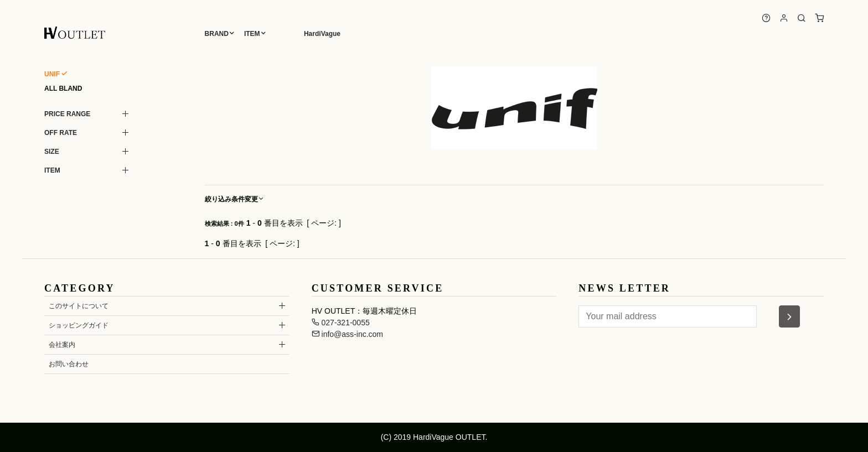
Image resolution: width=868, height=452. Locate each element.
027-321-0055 (341, 323)
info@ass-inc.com (347, 334)
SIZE (52, 152)
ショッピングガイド (79, 325)
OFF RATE (61, 133)
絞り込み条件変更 (235, 199)
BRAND (217, 34)
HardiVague (322, 34)
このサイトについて (79, 306)
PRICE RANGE (67, 114)
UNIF (52, 74)
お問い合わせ (69, 364)
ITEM (252, 34)
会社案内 (62, 345)
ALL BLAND (63, 89)
